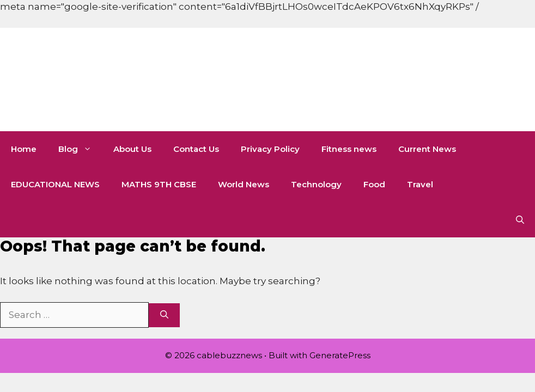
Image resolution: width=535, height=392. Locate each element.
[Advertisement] (198, 24)
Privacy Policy (270, 149)
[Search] (164, 316)
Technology (316, 184)
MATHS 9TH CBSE (159, 184)
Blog (80, 149)
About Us (132, 149)
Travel (420, 184)
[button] (520, 220)
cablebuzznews (148, 79)
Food (374, 184)
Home (24, 149)
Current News (427, 149)
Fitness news (349, 149)
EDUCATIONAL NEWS (55, 184)
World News (244, 184)
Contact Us (196, 149)
